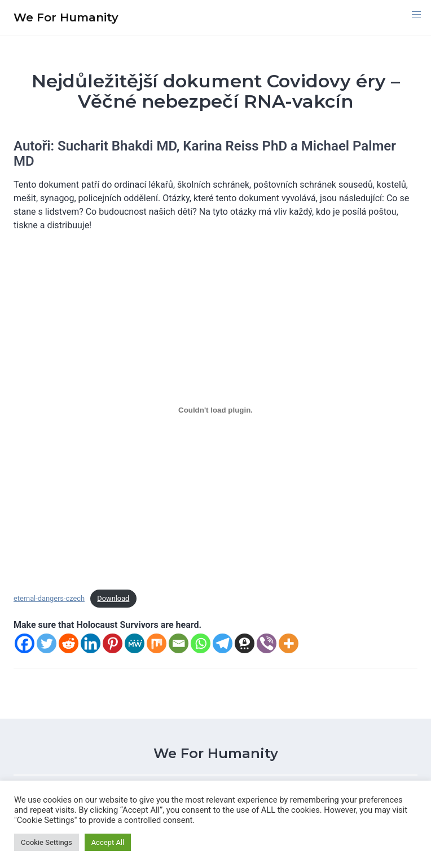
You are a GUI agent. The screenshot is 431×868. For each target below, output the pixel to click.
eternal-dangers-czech (49, 598)
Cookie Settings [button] (47, 842)
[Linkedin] (91, 643)
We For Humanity (216, 753)
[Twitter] (47, 643)
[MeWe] (135, 643)
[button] (416, 15)
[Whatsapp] (201, 643)
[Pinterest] (113, 643)
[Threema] (245, 643)
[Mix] (157, 643)
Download (113, 598)
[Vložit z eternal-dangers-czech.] (215, 410)
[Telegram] (223, 643)
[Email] (179, 643)
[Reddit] (69, 643)
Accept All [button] (108, 842)
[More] (289, 643)
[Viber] (267, 643)
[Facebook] (25, 643)
